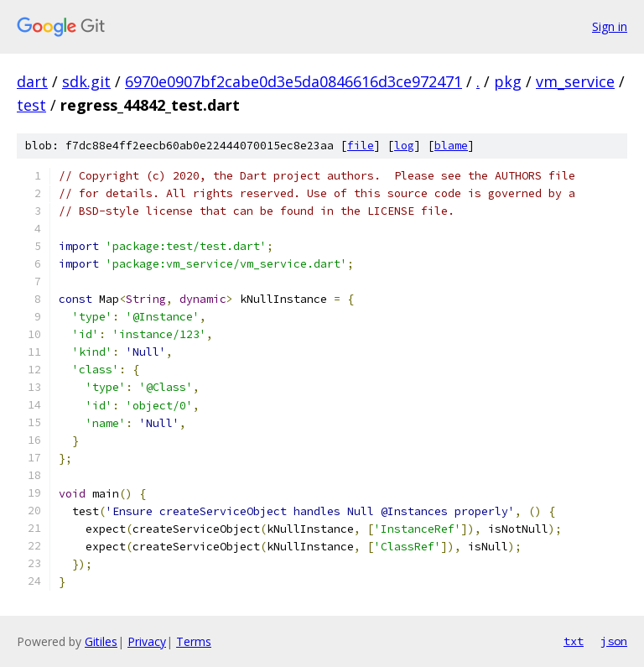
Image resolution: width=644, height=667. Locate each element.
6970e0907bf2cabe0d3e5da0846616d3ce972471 (293, 81)
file (361, 146)
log (404, 146)
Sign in (610, 26)
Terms (194, 641)
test (31, 105)
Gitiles (101, 641)
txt (574, 641)
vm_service (575, 81)
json (614, 641)
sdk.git (86, 81)
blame (451, 146)
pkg (508, 81)
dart (32, 81)
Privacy (147, 641)
